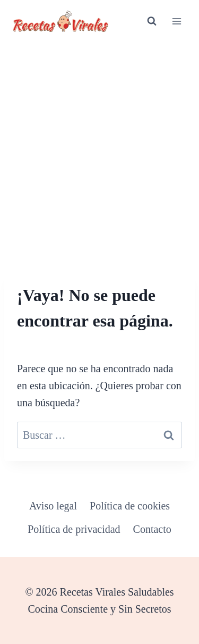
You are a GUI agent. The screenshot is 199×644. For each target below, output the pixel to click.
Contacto (152, 529)
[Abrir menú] (176, 21)
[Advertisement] (99, 148)
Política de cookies (130, 506)
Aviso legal (53, 506)
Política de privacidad (74, 529)
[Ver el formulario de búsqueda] (152, 21)
